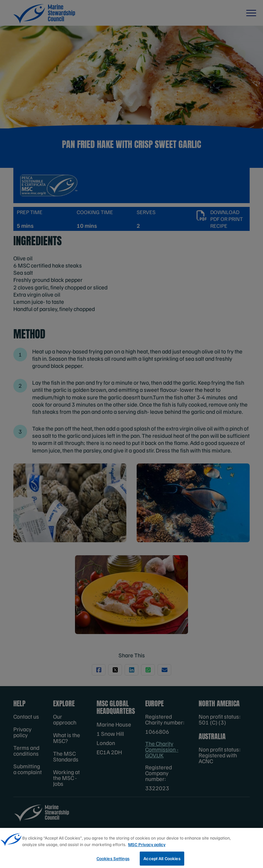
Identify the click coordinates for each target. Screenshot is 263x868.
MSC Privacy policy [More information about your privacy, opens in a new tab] (147, 847)
